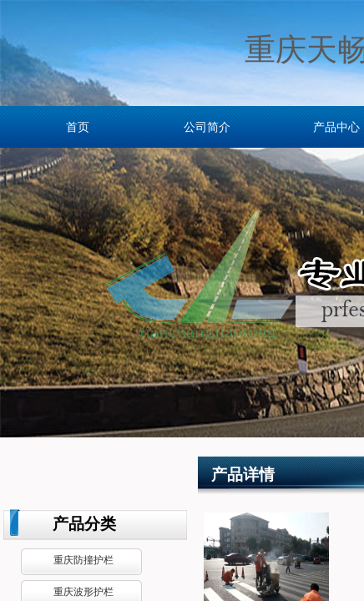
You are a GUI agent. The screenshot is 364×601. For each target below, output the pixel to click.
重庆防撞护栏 (83, 560)
